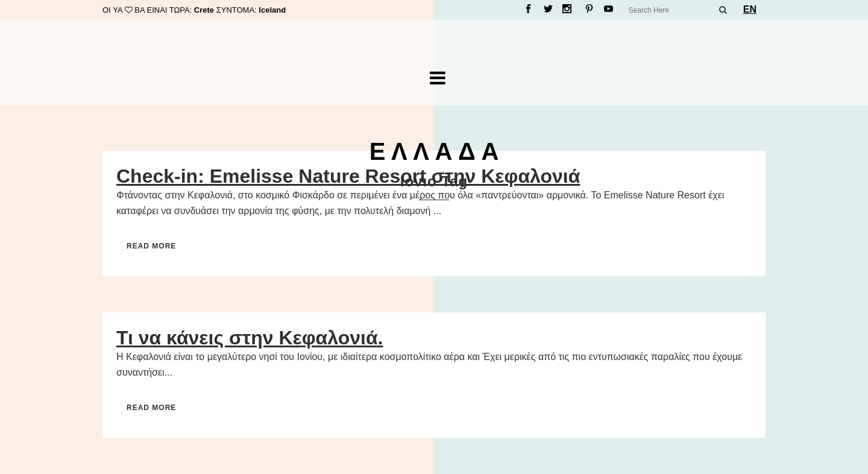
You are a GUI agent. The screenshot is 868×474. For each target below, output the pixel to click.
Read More (151, 246)
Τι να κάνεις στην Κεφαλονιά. (250, 338)
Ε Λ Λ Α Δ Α (434, 151)
